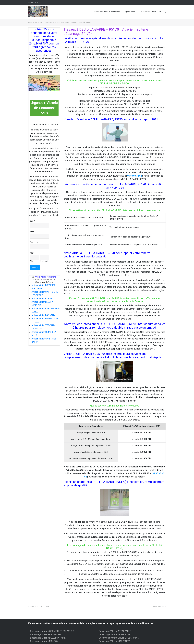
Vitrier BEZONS (159, 607)
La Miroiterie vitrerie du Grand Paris (41, 22)
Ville (31, 253)
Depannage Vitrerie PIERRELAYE (46, 634)
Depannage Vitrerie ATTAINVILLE (115, 631)
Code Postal (44, 261)
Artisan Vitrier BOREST (42, 299)
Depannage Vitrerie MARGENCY (114, 641)
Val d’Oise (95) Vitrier (70, 22)
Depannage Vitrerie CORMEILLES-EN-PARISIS (52, 631)
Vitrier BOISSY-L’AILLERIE (39, 607)
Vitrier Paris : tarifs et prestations (107, 12)
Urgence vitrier (130, 12)
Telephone (34, 242)
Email (32, 232)
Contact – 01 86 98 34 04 (151, 12)
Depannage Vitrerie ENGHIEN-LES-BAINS (119, 638)
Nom (32, 221)
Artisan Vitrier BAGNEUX (43, 315)
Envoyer (35, 268)
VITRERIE (58, 22)
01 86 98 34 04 (35, 2)
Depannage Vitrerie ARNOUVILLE (115, 634)
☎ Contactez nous (44, 111)
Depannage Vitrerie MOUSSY (44, 641)
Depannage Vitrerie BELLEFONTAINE (48, 638)
